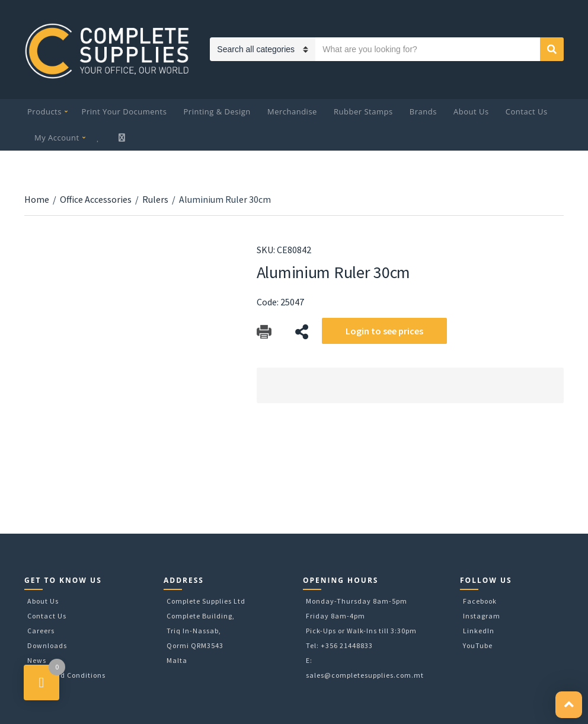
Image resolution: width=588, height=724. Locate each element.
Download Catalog (264, 332)
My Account (57, 138)
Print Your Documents (124, 111)
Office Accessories (96, 199)
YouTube (478, 645)
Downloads (47, 645)
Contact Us (527, 111)
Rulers (155, 199)
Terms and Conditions (66, 675)
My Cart (123, 138)
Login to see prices (384, 331)
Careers (41, 631)
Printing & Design (217, 111)
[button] (569, 705)
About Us (471, 111)
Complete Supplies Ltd (206, 601)
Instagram (482, 616)
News (37, 660)
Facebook (480, 601)
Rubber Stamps (363, 111)
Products (44, 111)
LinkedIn (479, 631)
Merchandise (292, 111)
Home (37, 199)
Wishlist (99, 138)
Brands (423, 111)
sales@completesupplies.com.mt (365, 675)
